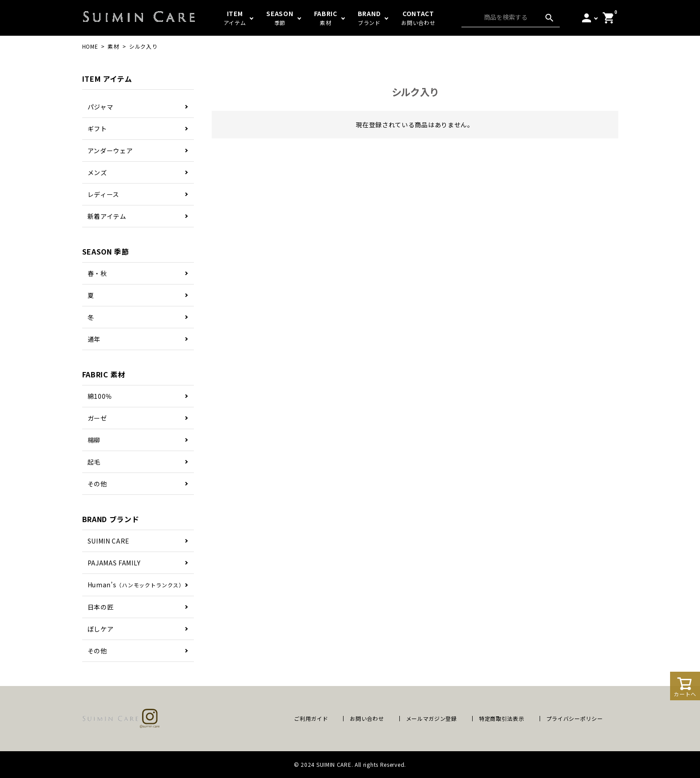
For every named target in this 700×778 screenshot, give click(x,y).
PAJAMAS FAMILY (114, 563)
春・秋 (97, 273)
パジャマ (101, 107)
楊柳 (94, 440)
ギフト (97, 129)
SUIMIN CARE (109, 541)
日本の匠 (101, 607)
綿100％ (100, 396)
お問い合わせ (367, 718)
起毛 (94, 462)
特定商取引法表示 (502, 718)
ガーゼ (97, 418)
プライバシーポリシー (575, 718)
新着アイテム (107, 216)
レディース (104, 194)
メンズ (97, 172)
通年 (94, 339)
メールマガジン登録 (432, 718)
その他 (97, 484)
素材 (113, 46)
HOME (90, 46)
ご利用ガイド (311, 718)
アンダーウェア (110, 151)
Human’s (136, 585)
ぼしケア (101, 629)
